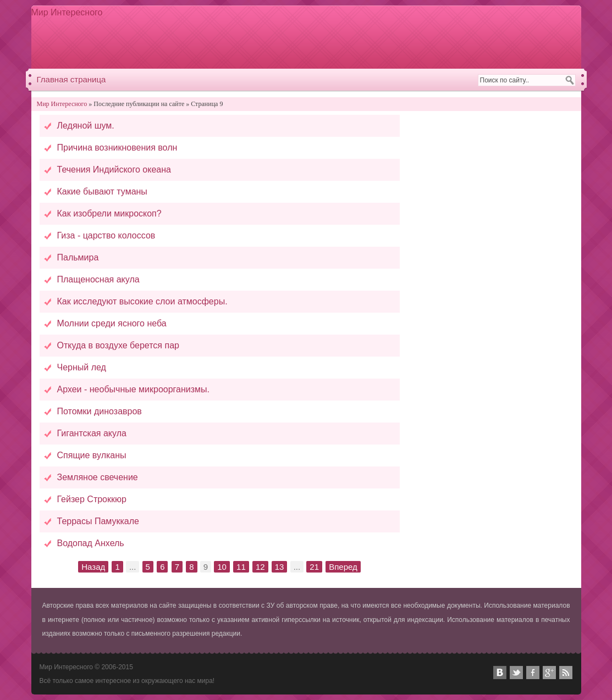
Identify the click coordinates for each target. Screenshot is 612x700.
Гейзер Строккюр (92, 499)
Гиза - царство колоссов (106, 235)
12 (260, 567)
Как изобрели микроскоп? (109, 213)
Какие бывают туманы (102, 191)
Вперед (343, 567)
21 (314, 567)
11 (241, 567)
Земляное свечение (98, 477)
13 (280, 567)
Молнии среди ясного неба (112, 323)
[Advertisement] (375, 37)
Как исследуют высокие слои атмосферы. (142, 301)
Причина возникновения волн (117, 148)
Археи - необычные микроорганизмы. (134, 389)
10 (222, 567)
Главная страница (71, 79)
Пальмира (78, 257)
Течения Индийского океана (114, 170)
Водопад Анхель (91, 543)
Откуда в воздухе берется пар (118, 345)
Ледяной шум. (86, 126)
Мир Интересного (67, 12)
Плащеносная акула (98, 279)
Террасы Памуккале (98, 521)
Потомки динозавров (100, 411)
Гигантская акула (92, 433)
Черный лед (82, 367)
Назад (93, 567)
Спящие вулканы (92, 455)
